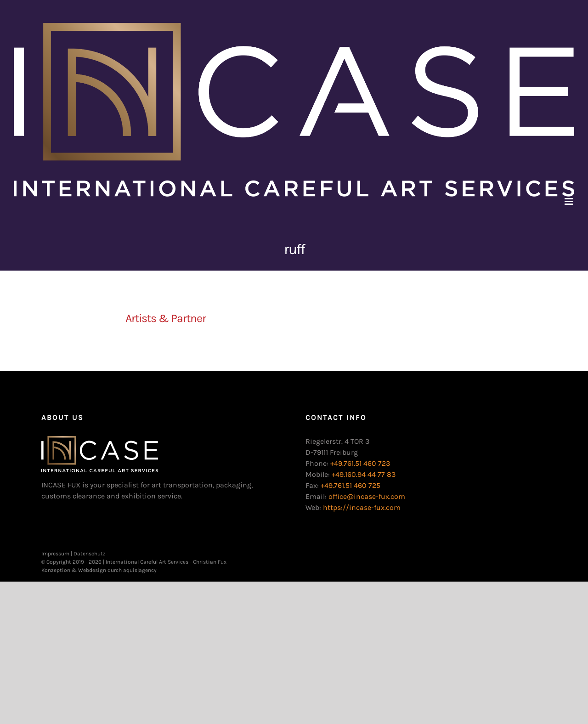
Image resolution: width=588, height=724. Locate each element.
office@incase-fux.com (367, 496)
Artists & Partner (166, 318)
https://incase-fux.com (362, 507)
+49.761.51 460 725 (351, 485)
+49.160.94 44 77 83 (364, 474)
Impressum (55, 554)
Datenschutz (90, 554)
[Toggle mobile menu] (569, 201)
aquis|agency (140, 570)
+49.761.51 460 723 (360, 463)
